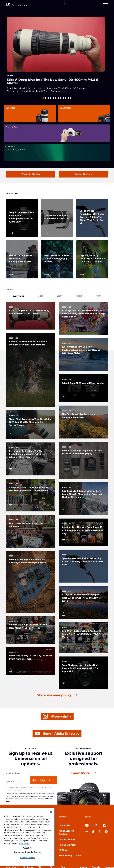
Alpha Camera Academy (66, 832)
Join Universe (68, 845)
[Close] (51, 812)
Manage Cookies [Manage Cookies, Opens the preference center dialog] (27, 858)
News (63, 850)
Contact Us (64, 825)
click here (41, 799)
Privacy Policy (33, 796)
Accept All (27, 848)
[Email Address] (17, 773)
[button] (106, 4)
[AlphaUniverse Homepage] (16, 4)
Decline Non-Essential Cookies (27, 852)
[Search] (65, 4)
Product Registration (70, 855)
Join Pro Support (68, 839)
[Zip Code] (17, 781)
